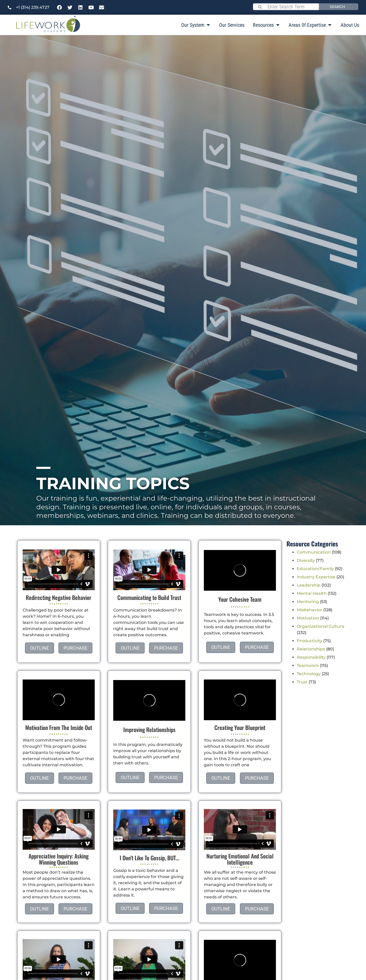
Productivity (310, 641)
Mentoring (308, 602)
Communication (314, 552)
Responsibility (311, 657)
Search (337, 7)
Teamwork (308, 665)
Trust (302, 682)
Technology (309, 674)
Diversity (306, 560)
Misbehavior (310, 610)
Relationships (311, 649)
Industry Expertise (316, 577)
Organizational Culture (321, 626)
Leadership (309, 585)
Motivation (308, 618)
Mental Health (312, 593)
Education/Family (315, 569)
